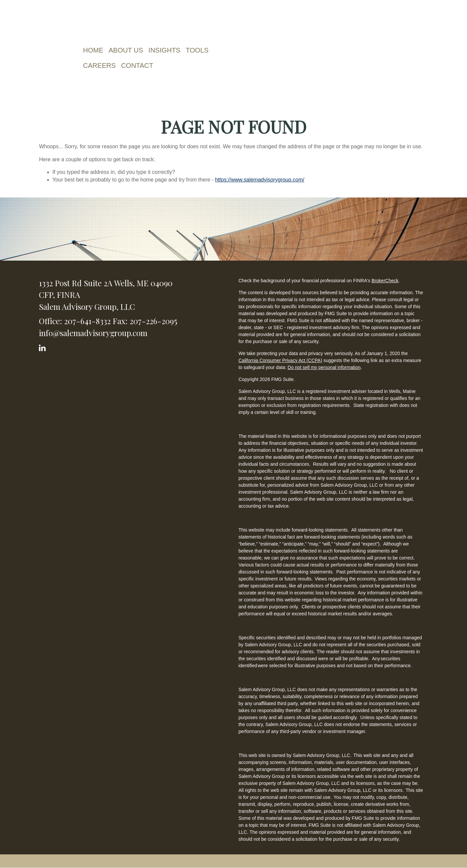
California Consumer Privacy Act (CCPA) (280, 360)
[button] (127, 50)
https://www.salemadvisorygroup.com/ (260, 180)
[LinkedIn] (43, 347)
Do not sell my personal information (324, 367)
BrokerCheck (385, 281)
